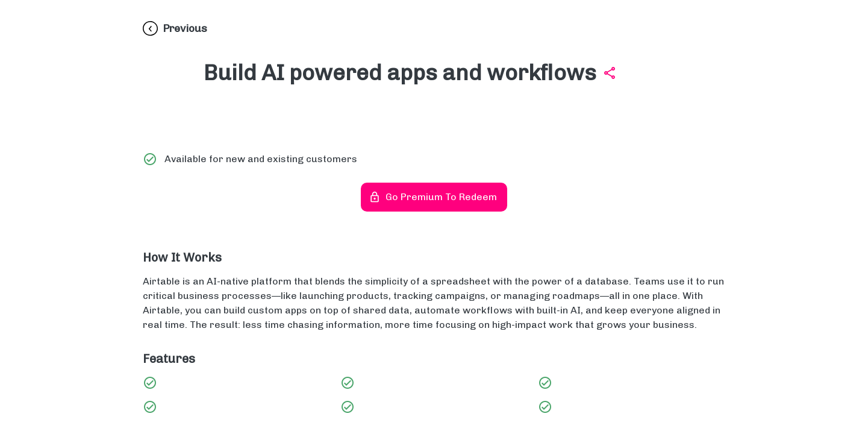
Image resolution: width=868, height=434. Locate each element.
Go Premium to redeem (434, 197)
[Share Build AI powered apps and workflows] (610, 73)
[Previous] (175, 29)
